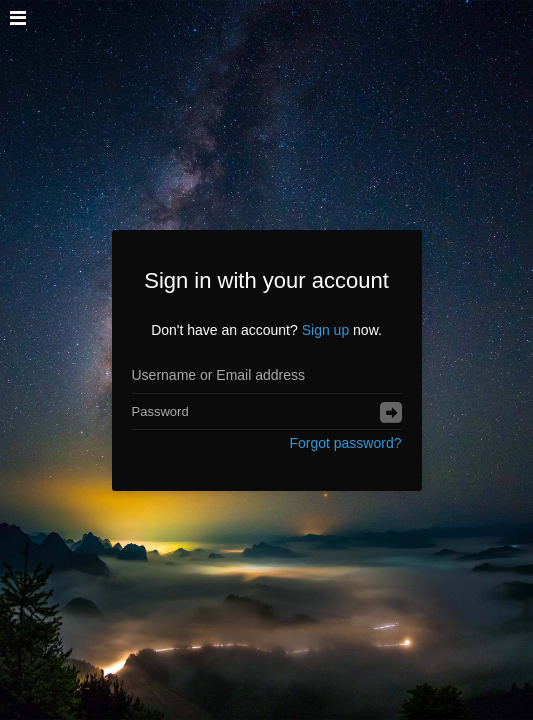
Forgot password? (345, 443)
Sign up (325, 330)
